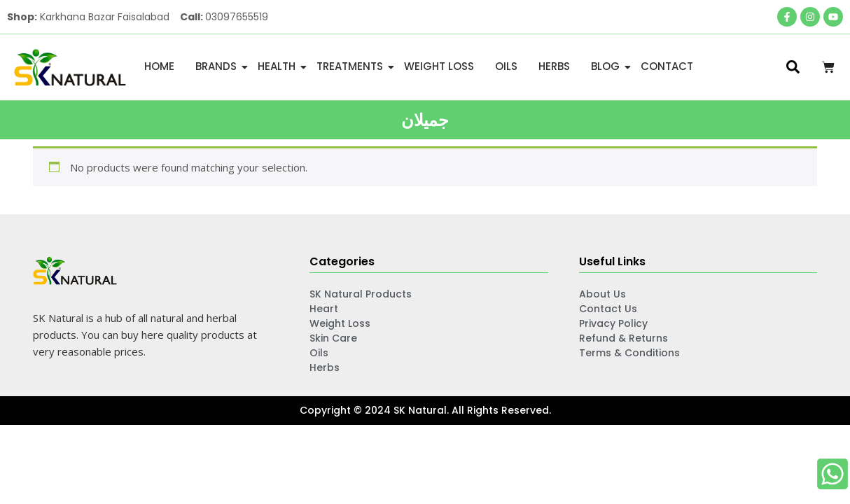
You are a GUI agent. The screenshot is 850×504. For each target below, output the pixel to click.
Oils (506, 66)
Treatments (352, 66)
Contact (667, 66)
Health (279, 66)
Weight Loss (439, 66)
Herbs (554, 66)
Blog (608, 66)
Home (159, 66)
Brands (218, 66)
